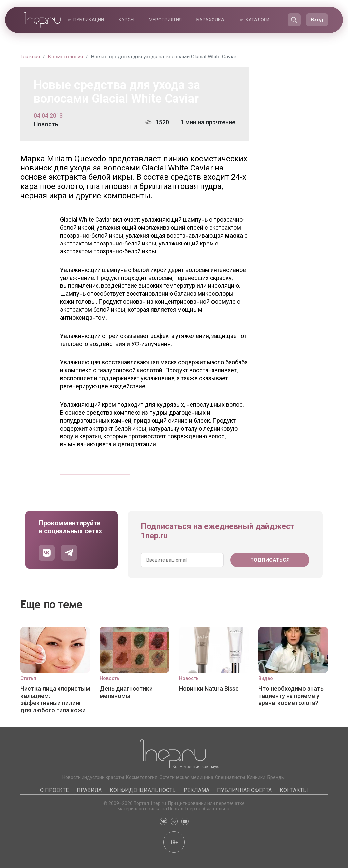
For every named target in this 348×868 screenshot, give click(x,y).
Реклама (196, 790)
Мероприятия (165, 20)
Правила (89, 790)
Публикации (89, 20)
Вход (317, 20)
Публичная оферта (244, 790)
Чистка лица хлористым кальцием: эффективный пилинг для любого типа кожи (55, 699)
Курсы (126, 20)
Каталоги (257, 20)
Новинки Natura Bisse (209, 688)
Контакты (294, 790)
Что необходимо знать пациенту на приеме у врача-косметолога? (291, 696)
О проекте (54, 790)
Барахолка (210, 20)
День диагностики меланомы (126, 692)
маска (234, 235)
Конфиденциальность (143, 790)
